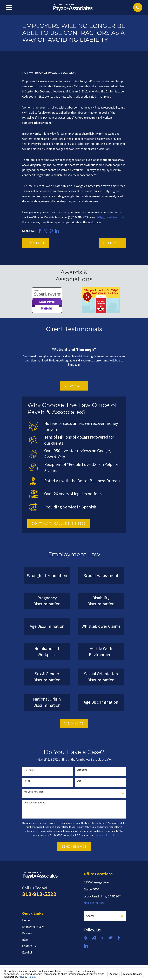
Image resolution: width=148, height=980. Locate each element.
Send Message (74, 847)
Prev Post (36, 243)
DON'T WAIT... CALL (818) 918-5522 (59, 523)
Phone (27, 781)
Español (27, 952)
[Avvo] (94, 938)
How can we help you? (35, 803)
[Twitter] (102, 938)
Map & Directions (94, 903)
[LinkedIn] (86, 946)
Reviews (27, 933)
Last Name (82, 770)
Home (26, 920)
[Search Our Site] (122, 916)
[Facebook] (119, 938)
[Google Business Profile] (111, 938)
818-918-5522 (39, 894)
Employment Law (33, 927)
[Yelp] (86, 938)
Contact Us (29, 946)
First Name (29, 770)
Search (90, 916)
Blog (25, 940)
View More (74, 386)
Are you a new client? (35, 792)
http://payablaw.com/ (111, 217)
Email (79, 781)
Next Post (112, 243)
